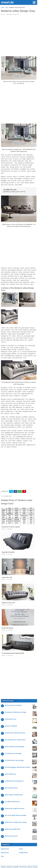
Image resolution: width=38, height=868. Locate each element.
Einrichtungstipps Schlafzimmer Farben (17, 761)
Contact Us (9, 860)
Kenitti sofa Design (7, 621)
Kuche (21, 842)
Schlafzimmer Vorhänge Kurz (14, 775)
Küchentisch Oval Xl (11, 830)
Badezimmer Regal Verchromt (15, 802)
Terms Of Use (23, 860)
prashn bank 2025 (27, 865)
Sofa (3, 14)
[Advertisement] (19, 36)
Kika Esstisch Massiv (11, 781)
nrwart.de (7, 2)
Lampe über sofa (7, 571)
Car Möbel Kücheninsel (12, 795)
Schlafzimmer (23, 846)
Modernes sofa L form (8, 596)
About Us (30, 860)
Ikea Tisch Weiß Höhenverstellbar (16, 809)
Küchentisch (5, 846)
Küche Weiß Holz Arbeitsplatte (15, 740)
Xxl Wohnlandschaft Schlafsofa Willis (13, 647)
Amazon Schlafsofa (11, 720)
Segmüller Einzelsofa (8, 546)
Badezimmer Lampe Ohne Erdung (16, 816)
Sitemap (4, 860)
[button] (34, 2)
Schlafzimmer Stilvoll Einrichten (15, 726)
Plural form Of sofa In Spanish (11, 520)
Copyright (16, 860)
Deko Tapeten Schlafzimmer (14, 788)
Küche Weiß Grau (10, 768)
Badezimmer (5, 842)
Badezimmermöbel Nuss (13, 823)
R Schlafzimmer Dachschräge (14, 754)
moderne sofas (8, 490)
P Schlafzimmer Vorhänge (13, 747)
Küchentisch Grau (11, 713)
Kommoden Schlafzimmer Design (16, 706)
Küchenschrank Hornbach (13, 699)
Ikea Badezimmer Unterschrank (15, 733)
